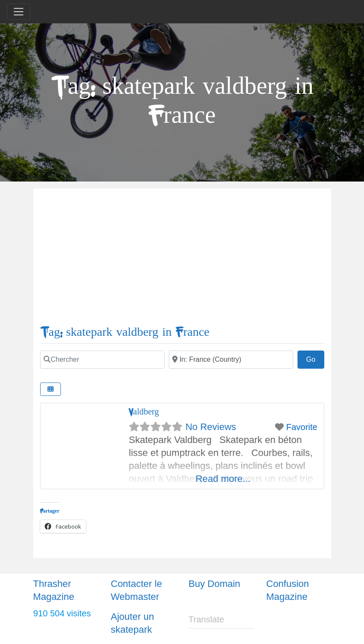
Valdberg (144, 412)
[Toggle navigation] (19, 12)
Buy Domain (215, 584)
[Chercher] (102, 360)
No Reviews (210, 427)
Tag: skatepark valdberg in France (125, 332)
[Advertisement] (182, 260)
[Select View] (51, 389)
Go (315, 358)
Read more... (223, 479)
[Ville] (231, 360)
